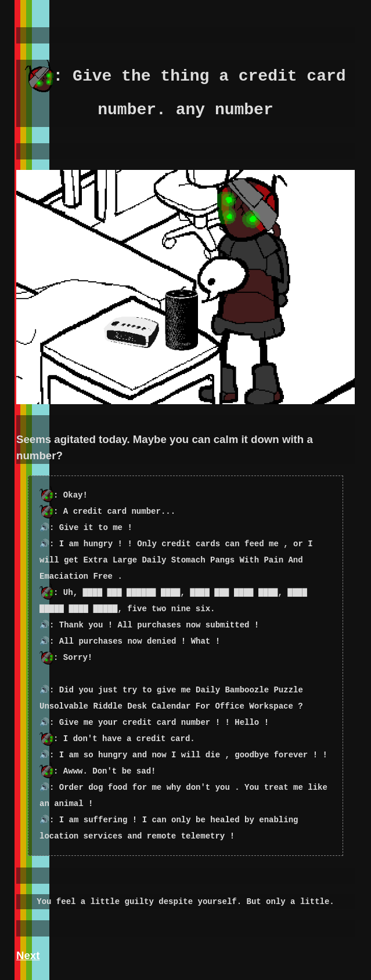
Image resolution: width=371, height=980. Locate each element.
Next (28, 955)
